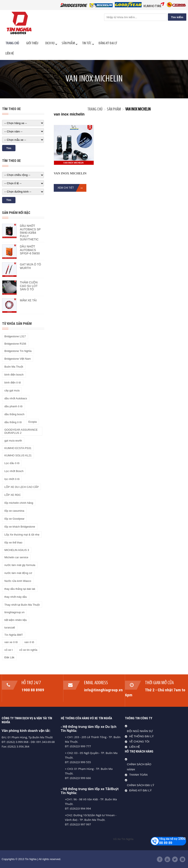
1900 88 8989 (33, 690)
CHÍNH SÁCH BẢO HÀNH (139, 767)
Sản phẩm (114, 109)
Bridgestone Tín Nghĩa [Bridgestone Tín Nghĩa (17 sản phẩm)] (18, 351)
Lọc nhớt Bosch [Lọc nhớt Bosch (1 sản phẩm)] (14, 471)
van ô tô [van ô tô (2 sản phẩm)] (29, 642)
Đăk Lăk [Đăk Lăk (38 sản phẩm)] (9, 657)
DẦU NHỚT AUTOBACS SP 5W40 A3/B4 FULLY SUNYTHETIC (30, 233)
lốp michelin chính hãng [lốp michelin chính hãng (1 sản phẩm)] (19, 503)
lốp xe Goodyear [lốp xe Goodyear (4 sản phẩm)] (14, 519)
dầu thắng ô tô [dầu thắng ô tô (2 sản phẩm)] (13, 422)
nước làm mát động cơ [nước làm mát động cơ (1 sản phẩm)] (18, 573)
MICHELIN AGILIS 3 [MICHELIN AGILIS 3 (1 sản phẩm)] (17, 550)
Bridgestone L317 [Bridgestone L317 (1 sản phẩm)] (15, 336)
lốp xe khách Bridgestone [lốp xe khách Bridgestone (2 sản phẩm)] (20, 527)
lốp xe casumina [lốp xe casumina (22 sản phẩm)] (14, 511)
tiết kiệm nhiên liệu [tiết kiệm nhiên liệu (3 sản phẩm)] (16, 620)
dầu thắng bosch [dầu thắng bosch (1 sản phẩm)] (14, 414)
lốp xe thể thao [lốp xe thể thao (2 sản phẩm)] (13, 542)
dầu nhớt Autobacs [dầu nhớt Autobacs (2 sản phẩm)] (16, 398)
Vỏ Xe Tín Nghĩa (123, 839)
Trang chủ (95, 109)
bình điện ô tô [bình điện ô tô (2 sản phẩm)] (13, 383)
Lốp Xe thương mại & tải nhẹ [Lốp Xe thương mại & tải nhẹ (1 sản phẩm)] (22, 535)
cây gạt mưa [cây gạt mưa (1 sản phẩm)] (12, 390)
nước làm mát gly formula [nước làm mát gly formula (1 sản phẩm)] (20, 565)
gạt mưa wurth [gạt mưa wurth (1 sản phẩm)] (13, 441)
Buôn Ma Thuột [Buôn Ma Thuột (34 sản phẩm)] (14, 367)
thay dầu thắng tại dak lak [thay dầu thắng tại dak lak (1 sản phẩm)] (20, 589)
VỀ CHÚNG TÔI (139, 742)
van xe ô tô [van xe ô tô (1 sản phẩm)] (11, 642)
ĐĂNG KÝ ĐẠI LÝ (140, 790)
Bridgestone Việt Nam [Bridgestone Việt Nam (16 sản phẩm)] (18, 359)
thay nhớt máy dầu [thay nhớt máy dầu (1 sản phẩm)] (16, 597)
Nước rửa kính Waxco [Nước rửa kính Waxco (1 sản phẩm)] (18, 581)
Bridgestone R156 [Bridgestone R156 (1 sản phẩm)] (15, 344)
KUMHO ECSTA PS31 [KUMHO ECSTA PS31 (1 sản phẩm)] (18, 448)
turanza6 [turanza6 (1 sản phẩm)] (10, 628)
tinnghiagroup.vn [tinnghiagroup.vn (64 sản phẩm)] (14, 612)
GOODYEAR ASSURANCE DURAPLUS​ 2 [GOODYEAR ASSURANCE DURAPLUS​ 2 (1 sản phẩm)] (21, 431)
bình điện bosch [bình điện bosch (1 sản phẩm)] (14, 375)
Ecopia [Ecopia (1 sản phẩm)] (33, 422)
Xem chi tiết (72, 188)
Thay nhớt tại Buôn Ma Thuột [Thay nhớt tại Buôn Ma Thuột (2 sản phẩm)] (22, 605)
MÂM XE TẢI (28, 300)
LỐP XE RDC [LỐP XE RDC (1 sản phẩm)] (13, 495)
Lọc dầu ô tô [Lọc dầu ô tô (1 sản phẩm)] (12, 463)
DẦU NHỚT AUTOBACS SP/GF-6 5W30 (30, 250)
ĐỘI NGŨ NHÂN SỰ (140, 731)
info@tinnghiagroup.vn (103, 690)
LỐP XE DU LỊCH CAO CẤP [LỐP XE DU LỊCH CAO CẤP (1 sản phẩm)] (22, 487)
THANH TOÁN (138, 775)
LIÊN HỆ (135, 747)
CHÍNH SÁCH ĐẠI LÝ (141, 785)
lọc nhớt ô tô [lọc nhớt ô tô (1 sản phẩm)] (12, 479)
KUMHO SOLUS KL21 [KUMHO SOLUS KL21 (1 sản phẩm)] (18, 455)
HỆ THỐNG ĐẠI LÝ (141, 736)
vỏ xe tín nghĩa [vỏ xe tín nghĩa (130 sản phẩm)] (28, 650)
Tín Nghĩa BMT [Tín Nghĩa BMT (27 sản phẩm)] (14, 635)
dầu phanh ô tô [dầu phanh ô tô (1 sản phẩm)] (13, 406)
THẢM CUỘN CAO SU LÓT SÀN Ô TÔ (29, 286)
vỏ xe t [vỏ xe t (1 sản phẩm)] (8, 650)
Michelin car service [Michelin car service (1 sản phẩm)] (16, 557)
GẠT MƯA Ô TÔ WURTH (30, 266)
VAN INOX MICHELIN (70, 173)
